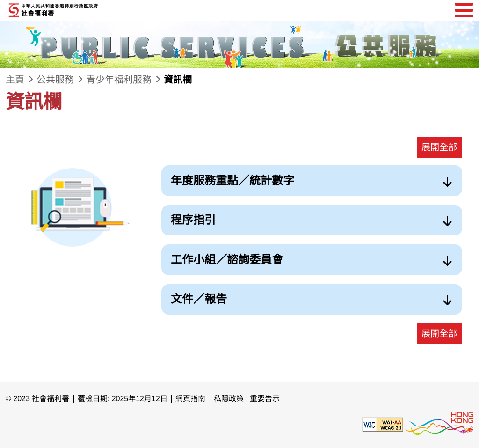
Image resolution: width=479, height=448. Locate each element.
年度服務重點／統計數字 (232, 180)
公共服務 (55, 80)
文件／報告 (199, 299)
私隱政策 (229, 399)
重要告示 (265, 399)
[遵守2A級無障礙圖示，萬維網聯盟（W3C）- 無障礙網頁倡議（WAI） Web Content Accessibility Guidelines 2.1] (383, 424)
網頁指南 (190, 399)
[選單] (464, 10)
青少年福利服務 (119, 80)
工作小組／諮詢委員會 (227, 260)
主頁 (15, 80)
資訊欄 (178, 80)
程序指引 (193, 220)
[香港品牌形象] (439, 424)
